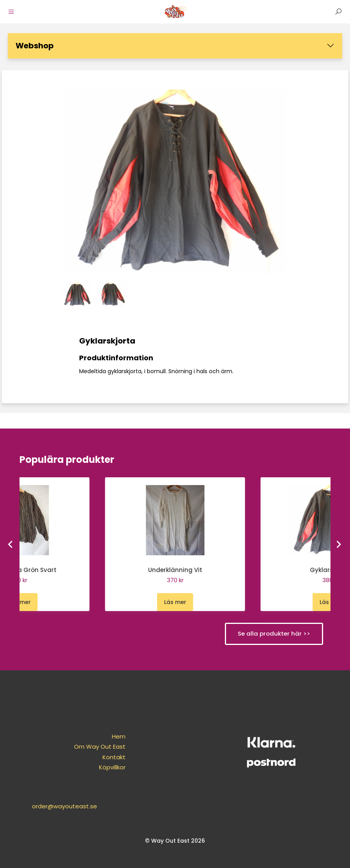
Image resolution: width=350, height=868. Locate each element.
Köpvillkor (97, 768)
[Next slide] (339, 544)
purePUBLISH (161, 860)
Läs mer (20, 602)
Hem (103, 737)
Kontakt (99, 757)
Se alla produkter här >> (274, 633)
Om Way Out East (85, 747)
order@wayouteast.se (272, 752)
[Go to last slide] (11, 544)
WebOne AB (217, 860)
